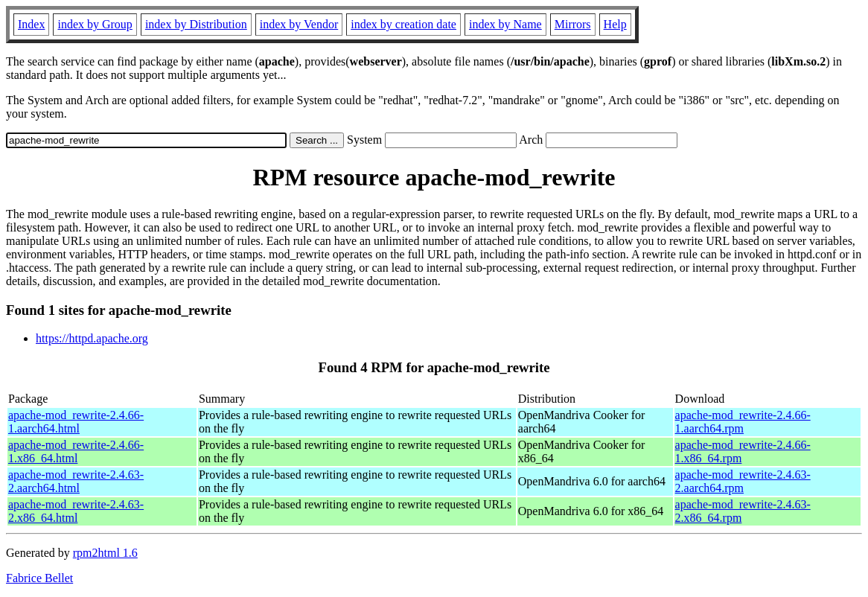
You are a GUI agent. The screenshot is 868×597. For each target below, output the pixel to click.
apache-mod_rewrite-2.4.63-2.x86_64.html (76, 511)
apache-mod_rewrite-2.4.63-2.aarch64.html (76, 481)
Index (31, 24)
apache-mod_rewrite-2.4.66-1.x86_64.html (76, 451)
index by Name (505, 24)
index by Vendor (299, 24)
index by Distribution (196, 24)
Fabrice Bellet (39, 578)
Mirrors (573, 24)
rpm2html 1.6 (105, 553)
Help (615, 24)
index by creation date (403, 24)
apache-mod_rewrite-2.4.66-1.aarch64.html (76, 422)
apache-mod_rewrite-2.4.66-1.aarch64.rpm (743, 422)
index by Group (95, 24)
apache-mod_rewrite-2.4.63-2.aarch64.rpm (743, 481)
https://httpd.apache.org (92, 338)
